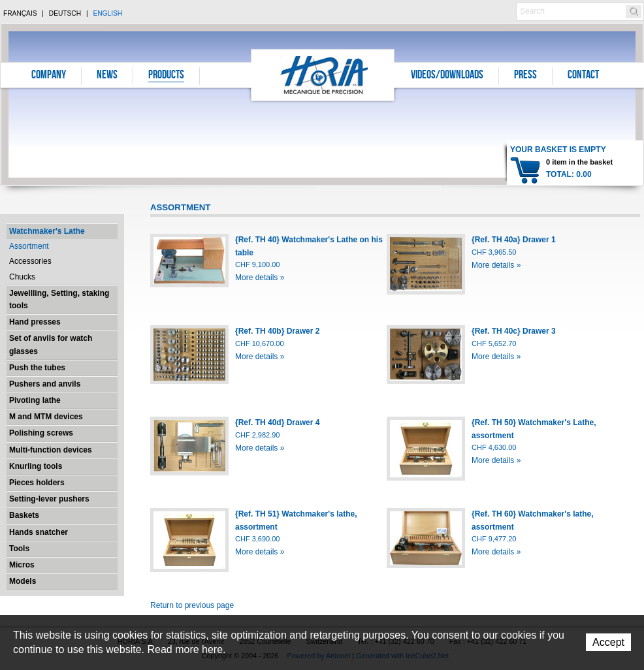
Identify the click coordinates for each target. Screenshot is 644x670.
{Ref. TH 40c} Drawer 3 (514, 331)
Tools (19, 549)
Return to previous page (192, 605)
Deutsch (65, 13)
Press (525, 76)
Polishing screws (41, 433)
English (107, 13)
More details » (260, 278)
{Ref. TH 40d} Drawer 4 (277, 423)
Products (166, 76)
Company (49, 76)
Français (20, 13)
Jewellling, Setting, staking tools (59, 299)
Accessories (30, 261)
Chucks (22, 277)
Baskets (24, 515)
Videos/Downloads (447, 76)
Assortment (29, 246)
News (107, 76)
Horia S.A (323, 75)
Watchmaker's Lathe (47, 231)
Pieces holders (37, 483)
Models (23, 581)
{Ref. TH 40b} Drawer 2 (277, 331)
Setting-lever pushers (49, 499)
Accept (608, 642)
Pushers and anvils (45, 384)
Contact (583, 76)
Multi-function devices (51, 450)
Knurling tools (36, 466)
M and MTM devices (46, 417)
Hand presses (35, 322)
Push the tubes (37, 368)
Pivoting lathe (35, 400)
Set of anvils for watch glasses (51, 344)
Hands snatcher (39, 532)
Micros (22, 565)
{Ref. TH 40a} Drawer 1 (514, 240)
